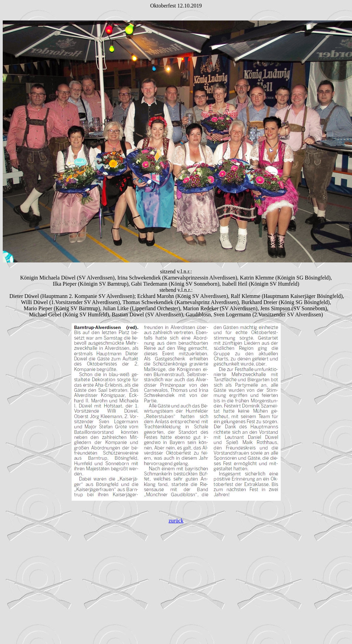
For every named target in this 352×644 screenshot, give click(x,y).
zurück (176, 521)
